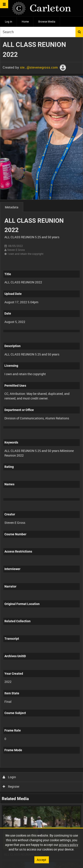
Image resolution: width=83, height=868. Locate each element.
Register (11, 786)
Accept (41, 860)
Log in (9, 21)
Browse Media (47, 21)
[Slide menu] (4, 4)
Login (9, 777)
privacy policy (69, 845)
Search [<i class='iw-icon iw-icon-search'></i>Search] (79, 32)
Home (25, 21)
